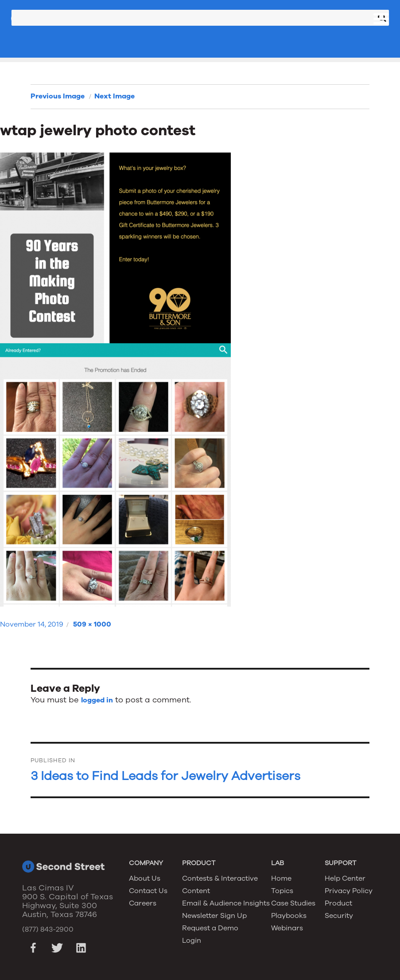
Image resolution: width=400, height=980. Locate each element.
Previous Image (58, 96)
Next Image (115, 96)
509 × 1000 (92, 624)
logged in (97, 700)
